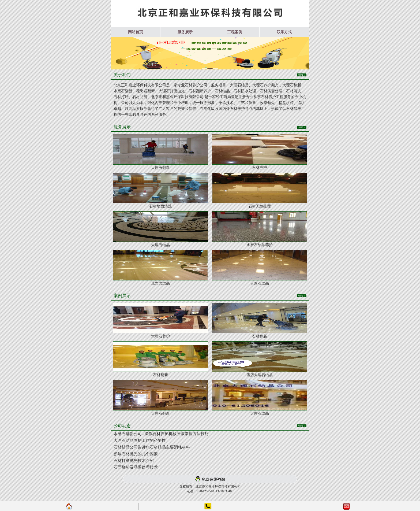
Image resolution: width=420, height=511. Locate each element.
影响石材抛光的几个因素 (136, 454)
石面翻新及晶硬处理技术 (136, 467)
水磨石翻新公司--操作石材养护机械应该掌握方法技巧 (161, 434)
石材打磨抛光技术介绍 (134, 461)
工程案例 (235, 32)
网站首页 (136, 32)
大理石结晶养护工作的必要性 (140, 440)
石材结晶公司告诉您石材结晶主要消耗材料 (152, 447)
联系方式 (284, 32)
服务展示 (185, 32)
